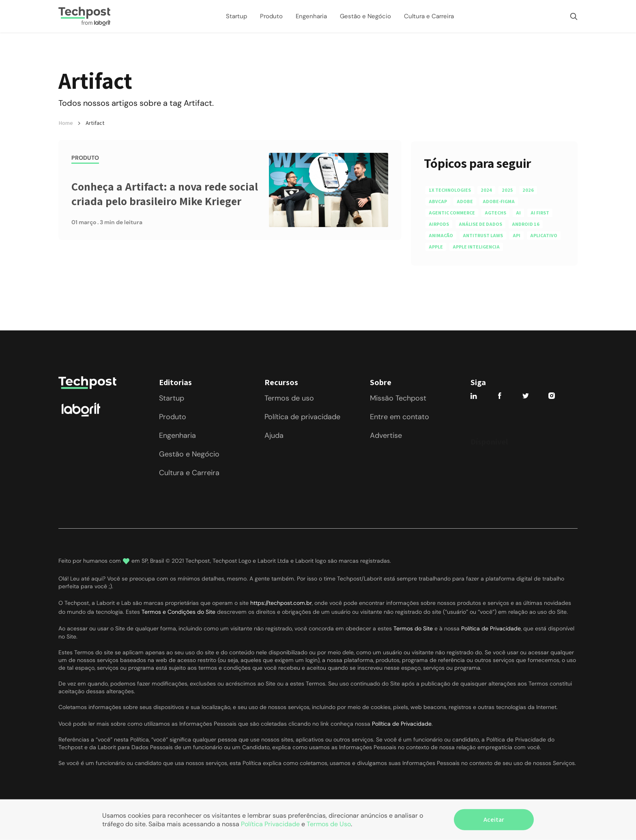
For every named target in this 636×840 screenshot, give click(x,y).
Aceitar (494, 820)
